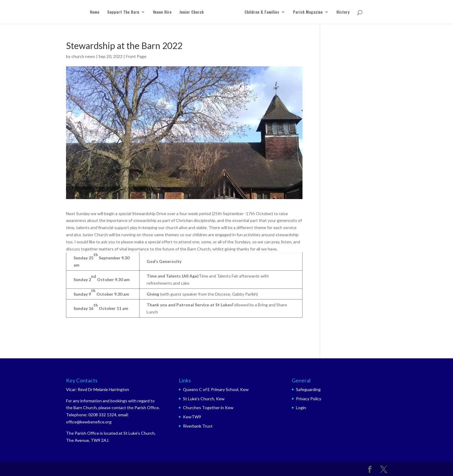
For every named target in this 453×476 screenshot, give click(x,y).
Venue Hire (162, 12)
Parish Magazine (308, 12)
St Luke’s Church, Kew (204, 399)
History (343, 12)
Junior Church (192, 12)
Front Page (136, 56)
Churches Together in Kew (208, 408)
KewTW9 (192, 417)
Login (301, 408)
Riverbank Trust (198, 426)
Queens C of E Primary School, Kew (216, 389)
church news (83, 56)
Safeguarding (308, 389)
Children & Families (262, 12)
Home (95, 12)
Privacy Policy (309, 399)
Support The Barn (123, 12)
